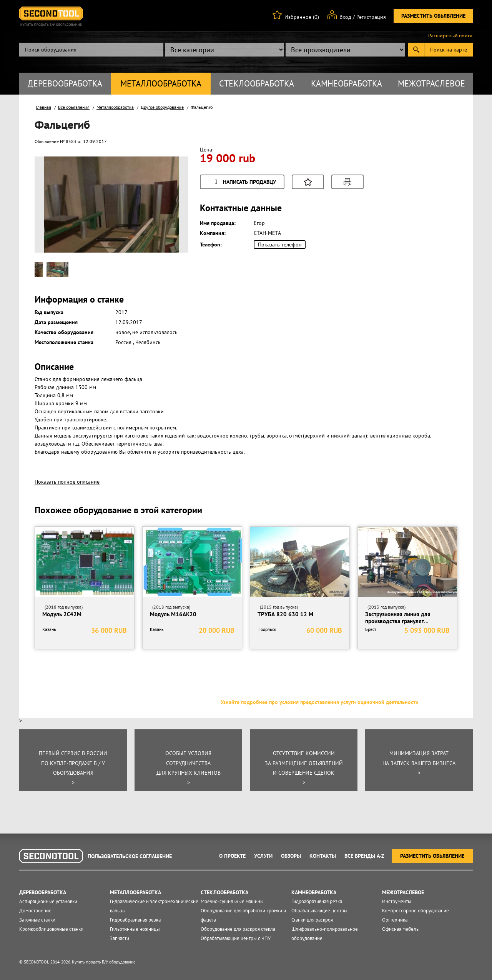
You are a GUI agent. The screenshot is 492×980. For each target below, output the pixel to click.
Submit (416, 50)
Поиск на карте (449, 50)
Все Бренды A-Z (364, 856)
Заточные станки (37, 920)
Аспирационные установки (48, 901)
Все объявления (74, 107)
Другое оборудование (162, 107)
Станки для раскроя (312, 920)
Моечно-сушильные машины (232, 901)
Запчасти (120, 938)
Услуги (263, 856)
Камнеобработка (347, 83)
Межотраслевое (431, 83)
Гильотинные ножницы (135, 929)
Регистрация (371, 17)
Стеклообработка (257, 83)
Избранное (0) (302, 17)
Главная (43, 107)
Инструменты (397, 901)
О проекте (232, 856)
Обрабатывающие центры (319, 911)
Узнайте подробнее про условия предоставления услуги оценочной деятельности (320, 702)
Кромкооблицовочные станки (51, 929)
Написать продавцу (244, 182)
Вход (345, 17)
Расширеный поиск (450, 36)
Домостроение (35, 911)
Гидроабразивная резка (135, 920)
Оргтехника (395, 920)
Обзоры (291, 856)
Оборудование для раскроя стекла (238, 929)
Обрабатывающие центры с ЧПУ (236, 938)
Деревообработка (65, 83)
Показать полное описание (67, 482)
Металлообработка (161, 83)
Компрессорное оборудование (416, 911)
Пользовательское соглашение (130, 856)
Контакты (323, 856)
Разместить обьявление (433, 16)
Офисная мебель (400, 929)
